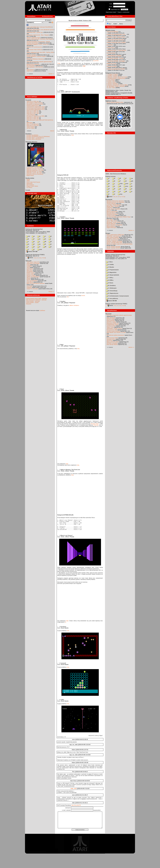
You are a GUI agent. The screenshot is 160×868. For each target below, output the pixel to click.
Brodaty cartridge (31, 55)
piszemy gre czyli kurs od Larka (115, 40)
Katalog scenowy (111, 176)
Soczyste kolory (111, 339)
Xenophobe (30, 271)
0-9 (28, 236)
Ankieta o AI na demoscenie (34, 47)
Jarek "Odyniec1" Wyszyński (114, 225)
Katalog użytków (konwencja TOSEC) (116, 304)
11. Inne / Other (111, 88)
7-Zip (40, 258)
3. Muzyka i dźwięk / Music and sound (117, 77)
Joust (28, 267)
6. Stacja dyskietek (113, 275)
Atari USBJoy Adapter (113, 237)
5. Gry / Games (111, 80)
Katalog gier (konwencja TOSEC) (35, 255)
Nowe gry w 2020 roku (33, 111)
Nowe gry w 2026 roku (33, 101)
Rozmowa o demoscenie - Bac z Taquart (38, 35)
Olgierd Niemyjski (111, 228)
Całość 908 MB (112, 301)
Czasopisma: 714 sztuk (33, 167)
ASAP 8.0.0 (30, 71)
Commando (30, 269)
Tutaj (59, 63)
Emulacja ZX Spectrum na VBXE (36, 116)
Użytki (115, 24)
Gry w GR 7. (110, 45)
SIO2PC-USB (110, 319)
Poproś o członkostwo (123, 12)
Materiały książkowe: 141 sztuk (35, 170)
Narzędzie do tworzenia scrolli (35, 104)
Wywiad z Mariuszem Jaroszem (115, 201)
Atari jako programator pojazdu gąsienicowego (39, 62)
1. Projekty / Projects (112, 74)
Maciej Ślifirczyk (111, 224)
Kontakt (28, 190)
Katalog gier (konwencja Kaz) (34, 229)
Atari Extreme (30, 70)
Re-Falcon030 (30, 66)
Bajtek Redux (30, 175)
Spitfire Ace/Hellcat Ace (33, 277)
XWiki (28, 181)
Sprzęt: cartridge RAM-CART (114, 243)
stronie (83, 305)
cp (131, 178)
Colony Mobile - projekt (32, 302)
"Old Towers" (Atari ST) (33, 262)
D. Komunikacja (112, 291)
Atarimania (29, 183)
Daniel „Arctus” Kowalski (113, 209)
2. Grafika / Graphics (112, 76)
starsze (52, 131)
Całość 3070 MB (32, 252)
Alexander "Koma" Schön (113, 222)
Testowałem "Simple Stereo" (114, 328)
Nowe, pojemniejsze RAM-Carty (115, 235)
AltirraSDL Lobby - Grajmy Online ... (116, 37)
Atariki (28, 179)
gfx (131, 181)
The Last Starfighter (32, 281)
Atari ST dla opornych (33, 124)
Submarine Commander (33, 263)
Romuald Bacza (111, 213)
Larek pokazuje (31, 115)
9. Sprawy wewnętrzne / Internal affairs (117, 85)
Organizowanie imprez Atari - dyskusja (36, 298)
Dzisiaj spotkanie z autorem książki (36, 56)
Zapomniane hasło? (111, 12)
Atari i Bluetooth (111, 318)
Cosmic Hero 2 (111, 48)
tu (65, 635)
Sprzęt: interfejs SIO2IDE (113, 247)
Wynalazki (108, 314)
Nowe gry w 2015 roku (33, 119)
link (68, 307)
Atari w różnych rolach (113, 342)
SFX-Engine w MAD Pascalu (34, 103)
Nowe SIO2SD (111, 320)
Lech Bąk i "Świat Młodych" (114, 205)
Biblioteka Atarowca (31, 142)
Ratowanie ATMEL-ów (113, 323)
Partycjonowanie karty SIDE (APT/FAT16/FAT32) (40, 120)
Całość (30, 258)
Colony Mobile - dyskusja (33, 301)
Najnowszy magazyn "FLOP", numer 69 (37, 44)
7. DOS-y (110, 278)
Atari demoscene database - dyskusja (36, 300)
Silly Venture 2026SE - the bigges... (116, 61)
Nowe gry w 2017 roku (33, 113)
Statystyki (29, 304)
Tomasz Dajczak (111, 204)
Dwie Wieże (30, 282)
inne (40, 249)
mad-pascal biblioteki (112, 32)
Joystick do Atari (111, 326)
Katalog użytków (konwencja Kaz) (115, 255)
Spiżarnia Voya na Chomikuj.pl (35, 174)
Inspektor (29, 287)
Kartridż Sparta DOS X (33, 105)
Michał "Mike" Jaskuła (113, 206)
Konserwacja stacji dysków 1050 (35, 108)
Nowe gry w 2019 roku (33, 112)
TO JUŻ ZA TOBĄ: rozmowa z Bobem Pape (118, 217)
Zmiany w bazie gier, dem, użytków (116, 42)
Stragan (108, 233)
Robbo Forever (31, 273)
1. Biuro (109, 262)
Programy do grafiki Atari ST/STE (116, 69)
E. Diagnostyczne (112, 293)
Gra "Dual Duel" (111, 53)
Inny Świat (29, 286)
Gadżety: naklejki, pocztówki (114, 241)
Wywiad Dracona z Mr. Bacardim (115, 202)
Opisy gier (29, 261)
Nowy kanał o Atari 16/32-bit (34, 50)
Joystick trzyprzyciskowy (113, 331)
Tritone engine (31, 127)
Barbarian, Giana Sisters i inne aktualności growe (40, 30)
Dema (121, 24)
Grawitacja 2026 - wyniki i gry (35, 32)
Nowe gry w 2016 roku (33, 117)
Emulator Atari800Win (32, 135)
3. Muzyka (110, 267)
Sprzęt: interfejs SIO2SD (113, 248)
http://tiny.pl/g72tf (76, 819)
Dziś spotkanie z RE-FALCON (35, 67)
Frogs (28, 265)
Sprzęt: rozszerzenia (112, 240)
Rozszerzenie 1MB (112, 330)
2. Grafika (110, 264)
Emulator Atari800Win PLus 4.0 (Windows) (38, 136)
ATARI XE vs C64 (111, 64)
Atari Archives (30, 185)
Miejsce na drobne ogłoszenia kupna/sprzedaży (120, 244)
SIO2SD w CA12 (111, 322)
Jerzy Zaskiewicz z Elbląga (114, 56)
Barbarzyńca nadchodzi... (34, 64)
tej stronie (96, 61)
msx (126, 186)
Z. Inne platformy (112, 298)
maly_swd (73, 802)
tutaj (72, 137)
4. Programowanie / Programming (116, 78)
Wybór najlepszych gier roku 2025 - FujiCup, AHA (40, 52)
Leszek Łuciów (111, 216)
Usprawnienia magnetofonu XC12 (36, 107)
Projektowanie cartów (112, 324)
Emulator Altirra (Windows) (34, 139)
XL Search (29, 187)
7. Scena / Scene (111, 82)
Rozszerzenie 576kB (112, 338)
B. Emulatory (111, 285)
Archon (29, 279)
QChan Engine (31, 128)
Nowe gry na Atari (111, 66)
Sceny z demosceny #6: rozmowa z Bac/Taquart (40, 39)
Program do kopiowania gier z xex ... (117, 34)
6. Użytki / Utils (111, 81)
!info (120, 184)
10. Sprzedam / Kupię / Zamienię (116, 86)
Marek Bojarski (111, 226)
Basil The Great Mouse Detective (36, 283)
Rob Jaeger (110, 220)
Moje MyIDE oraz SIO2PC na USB (116, 332)
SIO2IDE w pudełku (112, 343)
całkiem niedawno (74, 315)
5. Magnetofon (111, 272)
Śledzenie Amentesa (112, 214)
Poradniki (28, 100)
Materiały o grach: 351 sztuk (34, 173)
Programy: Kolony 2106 (113, 239)
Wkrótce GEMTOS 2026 (33, 38)
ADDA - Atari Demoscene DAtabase (116, 174)
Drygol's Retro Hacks (32, 186)
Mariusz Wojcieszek (112, 212)
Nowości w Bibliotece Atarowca (35, 59)
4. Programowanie (112, 270)
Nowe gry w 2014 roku (33, 125)
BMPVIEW (30, 123)
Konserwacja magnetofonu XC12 (36, 109)
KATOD (109, 210)
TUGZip (44, 258)
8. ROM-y (110, 280)
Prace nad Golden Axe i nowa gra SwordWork (39, 27)
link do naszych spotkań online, (115, 102)
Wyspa (29, 278)
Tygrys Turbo (110, 327)
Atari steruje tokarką (112, 344)
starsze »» (51, 74)
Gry (110, 24)
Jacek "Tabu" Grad (112, 221)
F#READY (109, 208)
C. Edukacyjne (111, 288)
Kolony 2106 (30, 274)
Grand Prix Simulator (32, 289)
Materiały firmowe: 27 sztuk (34, 171)
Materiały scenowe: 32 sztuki (34, 169)
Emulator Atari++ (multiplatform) (35, 138)
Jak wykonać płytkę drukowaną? (115, 335)
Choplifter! (29, 266)
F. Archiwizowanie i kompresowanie (117, 296)
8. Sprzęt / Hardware (112, 84)
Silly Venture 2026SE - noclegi (115, 58)
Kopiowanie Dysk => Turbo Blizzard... (117, 50)
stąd (84, 66)
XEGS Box (110, 340)
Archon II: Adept (31, 275)
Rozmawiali (109, 200)
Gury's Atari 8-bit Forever (33, 182)
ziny (120, 194)
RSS (51, 22)
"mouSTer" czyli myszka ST (114, 236)
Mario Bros (30, 270)
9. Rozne (110, 283)
